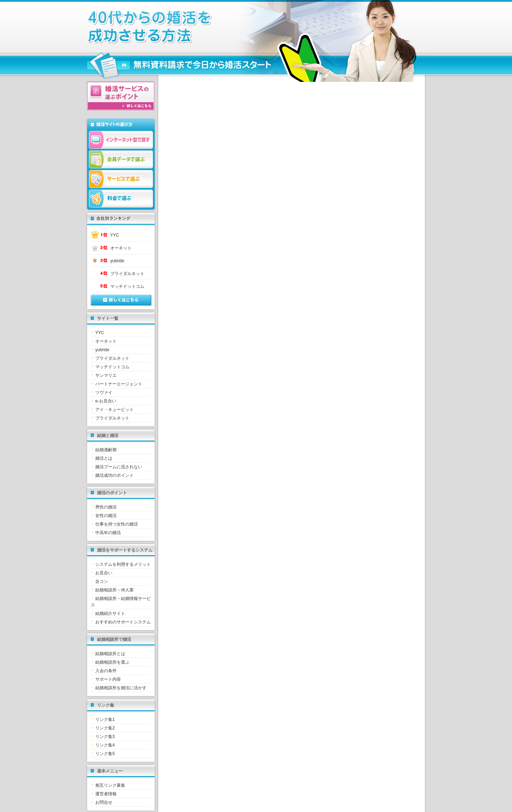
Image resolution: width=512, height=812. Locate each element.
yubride (117, 261)
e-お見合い (106, 401)
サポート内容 (108, 679)
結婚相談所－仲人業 (114, 590)
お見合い (104, 573)
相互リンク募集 (110, 785)
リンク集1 (105, 719)
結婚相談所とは (110, 654)
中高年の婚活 (108, 533)
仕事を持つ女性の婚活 (117, 524)
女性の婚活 (106, 516)
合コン (102, 581)
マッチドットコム (127, 286)
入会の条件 (106, 671)
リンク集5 (105, 754)
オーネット (121, 248)
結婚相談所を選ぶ (112, 662)
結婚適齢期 (106, 450)
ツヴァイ (104, 392)
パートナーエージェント (119, 384)
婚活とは (104, 458)
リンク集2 (105, 728)
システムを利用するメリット (123, 564)
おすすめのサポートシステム (123, 622)
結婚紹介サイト (110, 613)
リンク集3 (105, 737)
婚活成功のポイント (114, 475)
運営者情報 (106, 794)
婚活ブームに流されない (119, 467)
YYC (115, 235)
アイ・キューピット (114, 410)
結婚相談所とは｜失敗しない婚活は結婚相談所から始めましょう (180, 27)
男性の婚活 (106, 507)
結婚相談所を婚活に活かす (121, 688)
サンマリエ (106, 375)
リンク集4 (105, 745)
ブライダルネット (127, 274)
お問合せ (104, 802)
